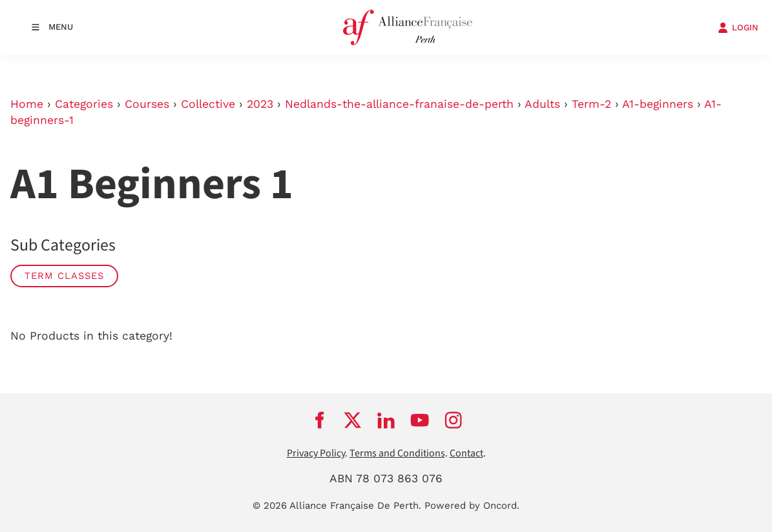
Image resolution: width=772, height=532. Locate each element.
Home (27, 104)
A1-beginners (658, 104)
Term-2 (591, 104)
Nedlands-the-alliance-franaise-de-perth (399, 104)
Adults (542, 104)
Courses (147, 104)
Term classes (64, 276)
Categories (84, 104)
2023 (260, 104)
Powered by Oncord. (472, 506)
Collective (208, 104)
